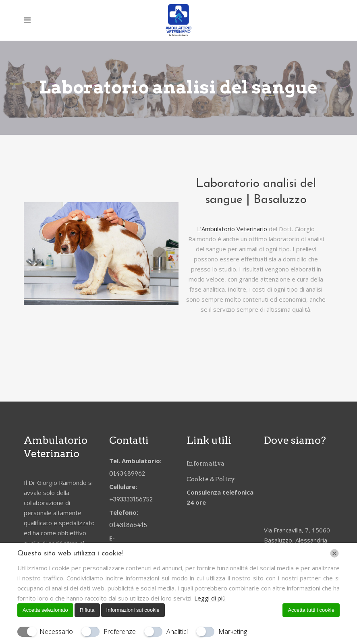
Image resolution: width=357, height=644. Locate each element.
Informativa (205, 463)
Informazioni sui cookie (133, 610)
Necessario (56, 632)
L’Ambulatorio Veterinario (232, 229)
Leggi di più (210, 598)
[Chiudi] (334, 553)
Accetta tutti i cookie (311, 610)
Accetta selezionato (45, 610)
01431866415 (128, 525)
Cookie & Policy (211, 479)
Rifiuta (87, 610)
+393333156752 (132, 499)
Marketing (233, 632)
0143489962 (128, 473)
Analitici (177, 632)
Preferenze (120, 632)
